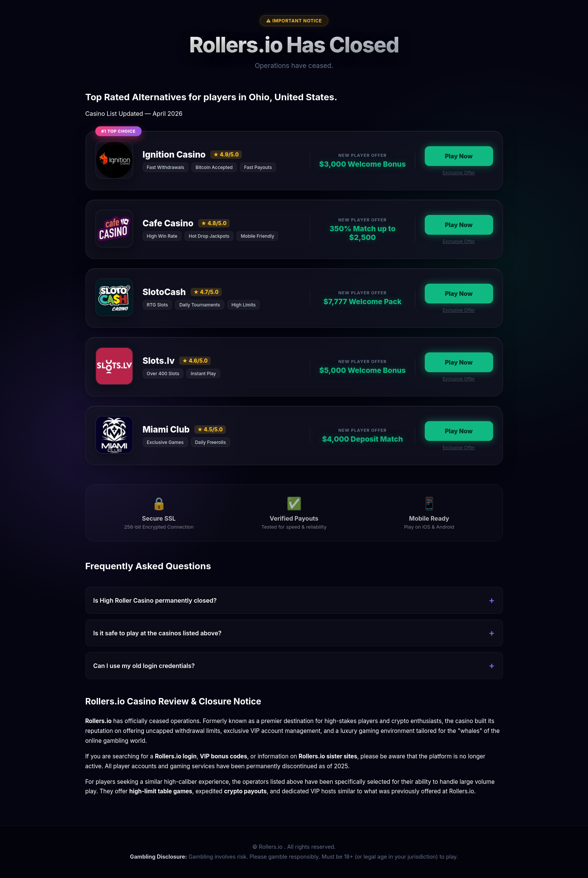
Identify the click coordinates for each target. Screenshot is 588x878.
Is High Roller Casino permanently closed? (155, 600)
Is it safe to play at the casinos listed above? (158, 633)
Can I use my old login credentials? (144, 666)
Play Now (459, 156)
